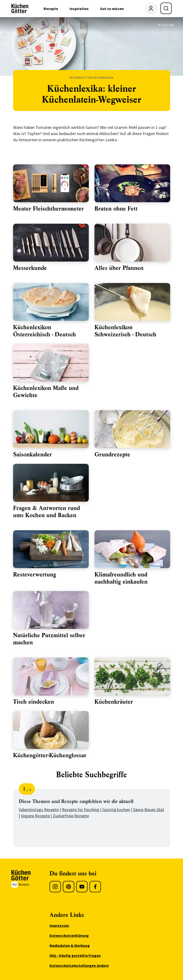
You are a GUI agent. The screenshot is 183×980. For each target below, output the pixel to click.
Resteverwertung (35, 575)
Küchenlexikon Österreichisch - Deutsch (45, 331)
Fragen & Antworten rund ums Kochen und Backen (47, 512)
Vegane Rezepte (36, 816)
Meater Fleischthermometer (48, 209)
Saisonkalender (32, 455)
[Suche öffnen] (166, 8)
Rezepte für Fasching (81, 810)
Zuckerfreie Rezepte (71, 816)
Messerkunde (30, 268)
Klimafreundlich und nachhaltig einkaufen (121, 578)
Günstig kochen (116, 810)
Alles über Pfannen (119, 268)
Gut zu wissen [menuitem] (112, 9)
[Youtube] (82, 887)
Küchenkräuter (114, 702)
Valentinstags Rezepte (39, 810)
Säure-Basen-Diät (149, 810)
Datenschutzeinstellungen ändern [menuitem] (79, 965)
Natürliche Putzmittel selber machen (49, 639)
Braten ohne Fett (116, 209)
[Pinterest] (69, 887)
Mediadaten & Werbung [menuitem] (70, 945)
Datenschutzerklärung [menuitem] (69, 935)
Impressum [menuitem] (59, 925)
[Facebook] (95, 887)
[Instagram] (55, 887)
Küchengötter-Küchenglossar (50, 755)
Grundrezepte (112, 455)
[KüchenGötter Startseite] (20, 9)
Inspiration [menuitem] (79, 9)
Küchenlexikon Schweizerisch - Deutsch (125, 331)
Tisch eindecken (34, 702)
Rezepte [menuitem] (51, 9)
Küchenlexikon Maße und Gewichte (46, 392)
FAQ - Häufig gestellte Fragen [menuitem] (75, 955)
